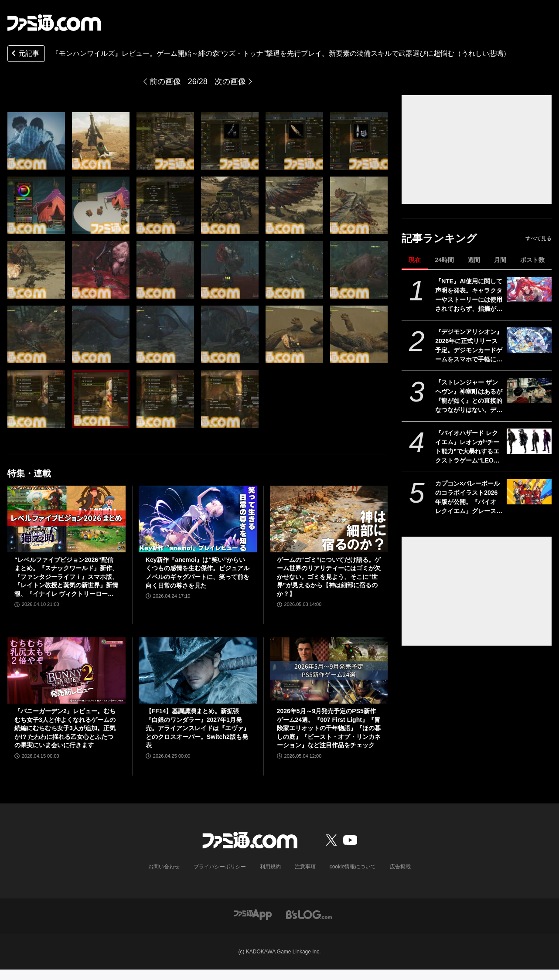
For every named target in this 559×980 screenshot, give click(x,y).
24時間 (444, 260)
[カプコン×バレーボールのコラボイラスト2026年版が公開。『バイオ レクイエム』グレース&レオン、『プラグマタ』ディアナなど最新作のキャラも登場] (529, 492)
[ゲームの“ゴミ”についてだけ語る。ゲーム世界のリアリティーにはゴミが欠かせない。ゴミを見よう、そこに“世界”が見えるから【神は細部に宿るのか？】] (329, 519)
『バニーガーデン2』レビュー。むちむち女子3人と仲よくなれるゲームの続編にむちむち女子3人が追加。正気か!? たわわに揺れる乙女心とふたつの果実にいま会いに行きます (65, 728)
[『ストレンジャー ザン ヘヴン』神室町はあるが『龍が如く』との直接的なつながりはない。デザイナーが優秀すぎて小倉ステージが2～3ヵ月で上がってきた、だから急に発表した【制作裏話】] (529, 391)
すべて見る (539, 238)
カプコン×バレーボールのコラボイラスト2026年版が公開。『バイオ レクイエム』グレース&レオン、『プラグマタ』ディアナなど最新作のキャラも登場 (469, 498)
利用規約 (270, 867)
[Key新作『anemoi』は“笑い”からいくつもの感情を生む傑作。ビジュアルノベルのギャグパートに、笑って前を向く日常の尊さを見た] (198, 519)
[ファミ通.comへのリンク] (54, 23)
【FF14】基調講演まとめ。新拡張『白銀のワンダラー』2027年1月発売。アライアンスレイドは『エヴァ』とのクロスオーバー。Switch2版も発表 (198, 728)
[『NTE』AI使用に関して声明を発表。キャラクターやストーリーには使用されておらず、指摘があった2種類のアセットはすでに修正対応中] (529, 289)
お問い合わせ (164, 867)
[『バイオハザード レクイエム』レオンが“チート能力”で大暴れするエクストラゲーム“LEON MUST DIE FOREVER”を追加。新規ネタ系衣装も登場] (529, 441)
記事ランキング (439, 238)
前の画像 (165, 82)
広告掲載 (400, 867)
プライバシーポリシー (220, 867)
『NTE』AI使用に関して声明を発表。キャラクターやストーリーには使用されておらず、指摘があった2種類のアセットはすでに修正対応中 (469, 296)
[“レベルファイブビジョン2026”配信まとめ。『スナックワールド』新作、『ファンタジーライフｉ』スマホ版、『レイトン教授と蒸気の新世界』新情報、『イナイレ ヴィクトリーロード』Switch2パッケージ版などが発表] (66, 519)
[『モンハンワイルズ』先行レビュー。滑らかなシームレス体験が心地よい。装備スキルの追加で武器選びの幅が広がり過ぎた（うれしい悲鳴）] (36, 141)
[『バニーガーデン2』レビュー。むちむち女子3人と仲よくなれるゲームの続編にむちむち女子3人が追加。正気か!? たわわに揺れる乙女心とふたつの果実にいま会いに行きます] (66, 670)
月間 (500, 260)
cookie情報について (353, 867)
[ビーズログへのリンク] (309, 914)
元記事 (24, 54)
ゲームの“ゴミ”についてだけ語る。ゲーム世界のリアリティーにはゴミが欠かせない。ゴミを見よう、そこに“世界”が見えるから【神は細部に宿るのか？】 (329, 577)
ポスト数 (532, 260)
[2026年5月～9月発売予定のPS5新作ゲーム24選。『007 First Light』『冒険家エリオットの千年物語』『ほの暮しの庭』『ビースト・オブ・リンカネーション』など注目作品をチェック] (329, 670)
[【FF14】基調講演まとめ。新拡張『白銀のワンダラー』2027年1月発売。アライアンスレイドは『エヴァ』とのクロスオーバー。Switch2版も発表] (198, 670)
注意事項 (305, 867)
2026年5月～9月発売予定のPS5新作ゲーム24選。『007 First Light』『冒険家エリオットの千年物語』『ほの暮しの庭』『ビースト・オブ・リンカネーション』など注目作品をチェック (329, 728)
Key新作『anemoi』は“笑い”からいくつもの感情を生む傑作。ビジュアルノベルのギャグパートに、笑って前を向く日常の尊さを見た (198, 573)
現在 (415, 260)
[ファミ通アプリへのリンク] (253, 914)
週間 (474, 260)
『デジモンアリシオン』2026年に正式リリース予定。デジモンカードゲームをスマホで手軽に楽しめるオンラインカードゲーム (469, 346)
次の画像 (230, 82)
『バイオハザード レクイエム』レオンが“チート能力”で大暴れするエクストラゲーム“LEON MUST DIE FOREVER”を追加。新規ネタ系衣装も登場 (467, 447)
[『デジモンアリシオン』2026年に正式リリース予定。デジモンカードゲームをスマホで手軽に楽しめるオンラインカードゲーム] (529, 340)
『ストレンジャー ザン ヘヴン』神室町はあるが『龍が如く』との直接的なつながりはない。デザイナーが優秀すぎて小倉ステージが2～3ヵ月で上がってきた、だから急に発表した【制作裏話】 (469, 397)
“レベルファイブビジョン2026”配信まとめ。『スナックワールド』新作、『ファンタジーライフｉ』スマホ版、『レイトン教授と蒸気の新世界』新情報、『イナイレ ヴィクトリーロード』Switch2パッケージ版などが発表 (66, 577)
